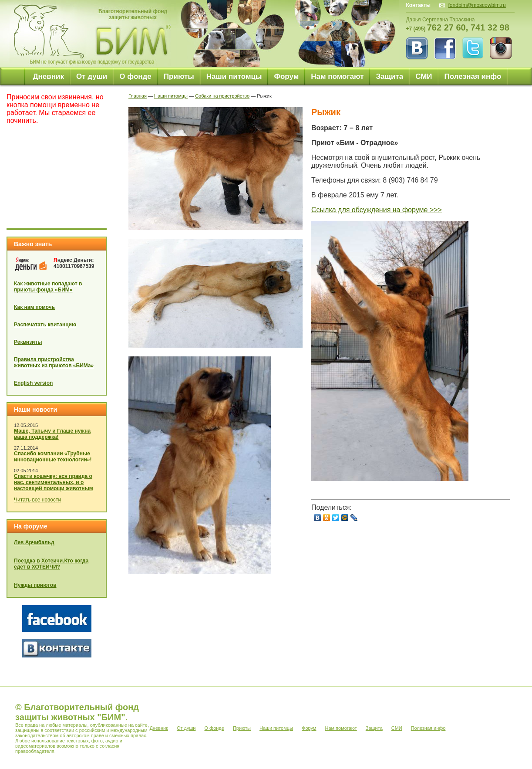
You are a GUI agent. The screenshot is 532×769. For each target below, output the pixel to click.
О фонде (135, 76)
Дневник (48, 76)
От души (92, 76)
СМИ (424, 76)
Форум (286, 76)
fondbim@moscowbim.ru (477, 5)
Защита (389, 76)
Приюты (179, 76)
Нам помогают (337, 76)
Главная (138, 96)
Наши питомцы (234, 76)
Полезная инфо (473, 76)
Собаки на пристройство (222, 96)
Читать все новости (37, 500)
